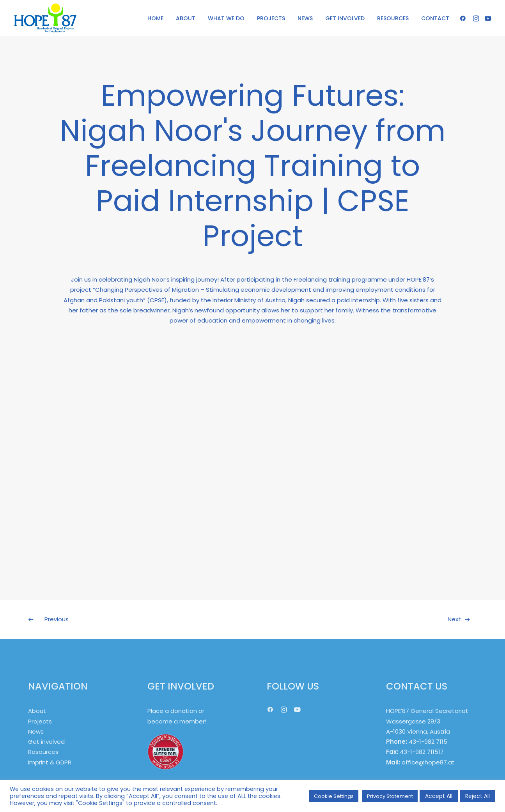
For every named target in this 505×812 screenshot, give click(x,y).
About (37, 711)
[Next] (387, 619)
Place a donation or (176, 711)
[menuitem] (155, 18)
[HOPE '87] (45, 18)
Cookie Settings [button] (334, 796)
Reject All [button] (478, 796)
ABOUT (186, 18)
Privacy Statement (390, 796)
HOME (155, 18)
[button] (464, 18)
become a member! (177, 721)
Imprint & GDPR (50, 762)
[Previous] (118, 619)
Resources (43, 752)
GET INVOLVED (345, 18)
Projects (40, 721)
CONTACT (435, 18)
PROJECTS (271, 18)
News (36, 731)
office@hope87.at (428, 762)
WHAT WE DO (226, 18)
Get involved (46, 742)
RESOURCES (393, 18)
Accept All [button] (439, 796)
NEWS (305, 18)
